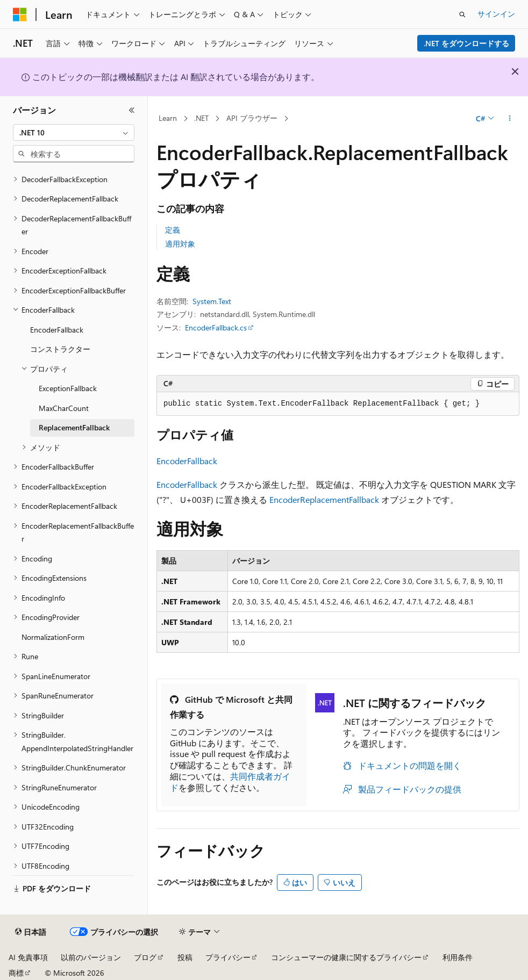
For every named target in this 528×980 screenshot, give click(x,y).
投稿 (185, 957)
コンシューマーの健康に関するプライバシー (346, 957)
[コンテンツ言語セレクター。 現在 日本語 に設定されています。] (31, 932)
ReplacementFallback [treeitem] (74, 427)
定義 (173, 230)
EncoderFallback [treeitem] (57, 330)
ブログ (145, 957)
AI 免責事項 (28, 957)
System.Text (212, 301)
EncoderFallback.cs (216, 327)
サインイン (496, 14)
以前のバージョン (91, 957)
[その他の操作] (510, 119)
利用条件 (458, 957)
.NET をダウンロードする (466, 43)
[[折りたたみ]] (132, 110)
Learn (168, 118)
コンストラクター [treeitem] (60, 349)
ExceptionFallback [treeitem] (68, 388)
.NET (201, 118)
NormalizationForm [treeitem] (53, 637)
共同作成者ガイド (230, 782)
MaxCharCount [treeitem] (64, 408)
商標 (16, 973)
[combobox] (74, 133)
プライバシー (228, 957)
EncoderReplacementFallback (324, 499)
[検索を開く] (462, 15)
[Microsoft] (20, 15)
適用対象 (180, 244)
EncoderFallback (187, 461)
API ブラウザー (252, 118)
